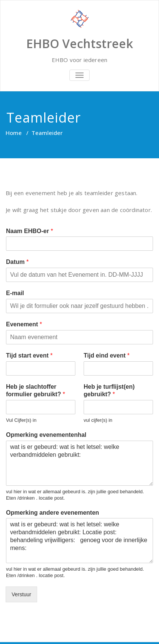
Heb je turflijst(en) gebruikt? (109, 391)
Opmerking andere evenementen (52, 513)
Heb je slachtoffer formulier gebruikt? (35, 391)
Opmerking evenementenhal (46, 435)
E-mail (15, 293)
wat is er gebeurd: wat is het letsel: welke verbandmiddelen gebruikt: (79, 463)
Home (14, 133)
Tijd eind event (106, 355)
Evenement (24, 324)
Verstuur (21, 594)
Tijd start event (29, 355)
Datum (17, 262)
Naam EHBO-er (29, 231)
